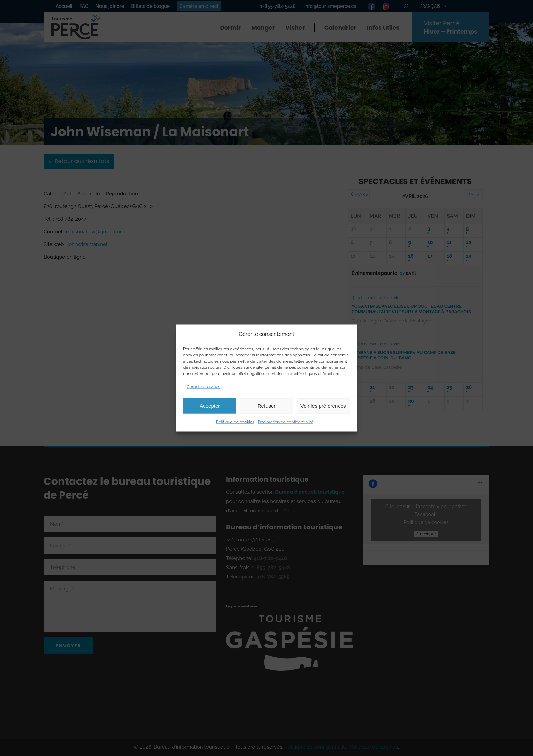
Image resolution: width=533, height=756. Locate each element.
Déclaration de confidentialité (286, 422)
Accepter (210, 406)
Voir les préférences (323, 406)
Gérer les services (203, 387)
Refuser (267, 406)
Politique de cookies (235, 422)
